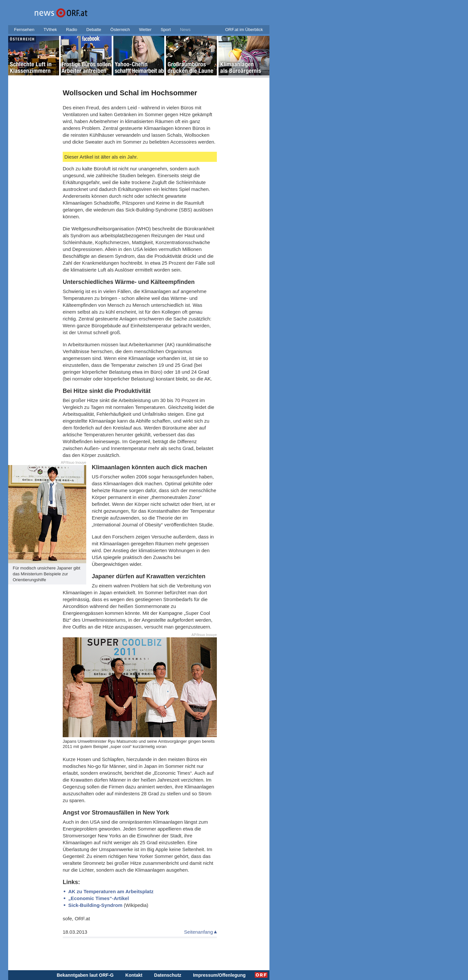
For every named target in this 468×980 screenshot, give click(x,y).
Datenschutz (168, 975)
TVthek (50, 30)
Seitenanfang (199, 932)
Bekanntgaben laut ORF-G (85, 975)
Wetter (145, 30)
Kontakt (134, 975)
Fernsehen (24, 30)
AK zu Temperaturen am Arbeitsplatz (111, 891)
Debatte (94, 30)
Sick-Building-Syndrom (95, 905)
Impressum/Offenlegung (219, 975)
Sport (166, 30)
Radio (72, 30)
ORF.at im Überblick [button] (244, 30)
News (185, 30)
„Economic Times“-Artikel (99, 898)
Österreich (120, 30)
